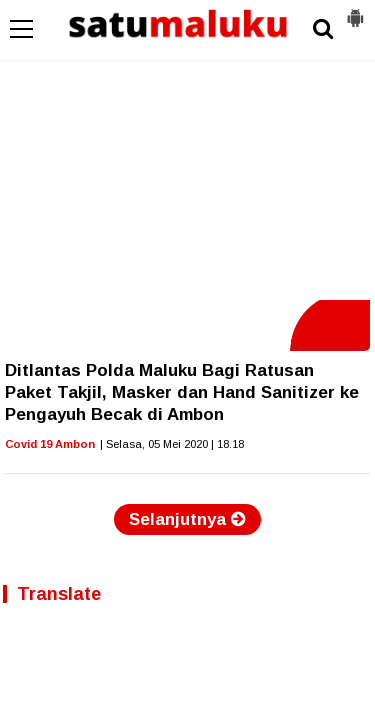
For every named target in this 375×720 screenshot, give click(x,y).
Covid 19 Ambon (50, 444)
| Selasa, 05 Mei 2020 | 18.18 (172, 444)
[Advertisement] (187, 150)
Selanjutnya (187, 519)
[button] (355, 10)
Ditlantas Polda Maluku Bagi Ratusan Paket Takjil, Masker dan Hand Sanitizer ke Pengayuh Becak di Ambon (182, 392)
